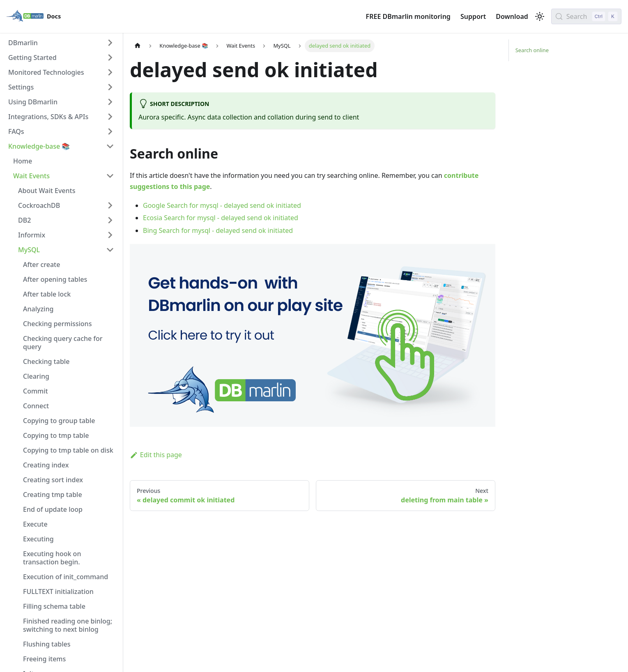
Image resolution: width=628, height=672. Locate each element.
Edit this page (156, 455)
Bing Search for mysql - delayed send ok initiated (218, 230)
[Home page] (138, 46)
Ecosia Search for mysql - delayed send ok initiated (221, 218)
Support (473, 16)
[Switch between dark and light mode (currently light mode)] (540, 16)
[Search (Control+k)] (586, 16)
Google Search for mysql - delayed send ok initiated (222, 205)
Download (512, 16)
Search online (532, 50)
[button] (61, 43)
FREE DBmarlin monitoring (408, 16)
